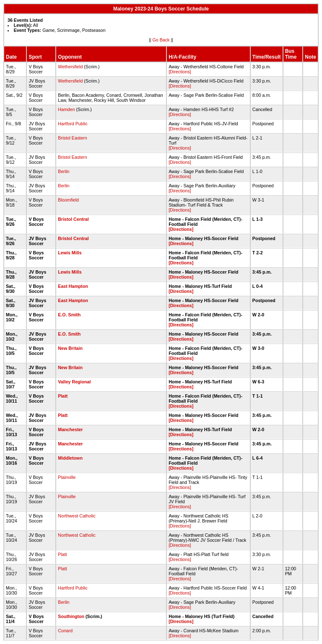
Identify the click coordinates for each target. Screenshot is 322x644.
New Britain (70, 348)
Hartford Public (73, 124)
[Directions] (180, 72)
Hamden (66, 109)
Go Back (161, 40)
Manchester (70, 429)
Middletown (70, 458)
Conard (65, 631)
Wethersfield (70, 67)
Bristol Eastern (72, 138)
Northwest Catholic (77, 516)
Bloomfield (68, 200)
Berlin (64, 171)
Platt (63, 396)
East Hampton (73, 286)
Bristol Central (73, 219)
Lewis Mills (70, 253)
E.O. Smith (69, 315)
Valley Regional (74, 382)
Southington (71, 616)
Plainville (67, 477)
